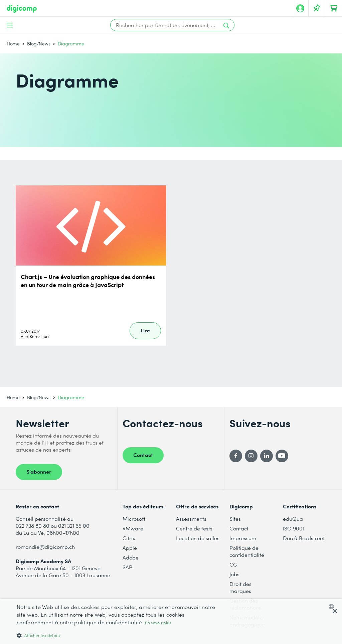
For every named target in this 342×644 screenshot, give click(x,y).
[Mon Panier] (334, 8)
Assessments (191, 519)
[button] (116, 635)
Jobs (234, 574)
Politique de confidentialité (247, 551)
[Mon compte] (300, 8)
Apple (130, 548)
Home (13, 44)
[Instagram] (251, 456)
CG (233, 564)
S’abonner (39, 471)
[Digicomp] (22, 9)
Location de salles (198, 538)
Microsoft (134, 519)
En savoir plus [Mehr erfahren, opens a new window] (158, 623)
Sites (235, 519)
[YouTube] (282, 456)
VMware (133, 528)
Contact (143, 455)
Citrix (129, 538)
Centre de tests (194, 528)
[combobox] (333, 607)
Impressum (243, 538)
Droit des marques (240, 587)
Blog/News (39, 44)
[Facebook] (236, 456)
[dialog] (171, 621)
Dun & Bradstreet (304, 538)
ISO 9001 (294, 528)
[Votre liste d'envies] (317, 8)
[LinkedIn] (267, 456)
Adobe (131, 557)
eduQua (293, 519)
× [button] (334, 611)
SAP (127, 567)
